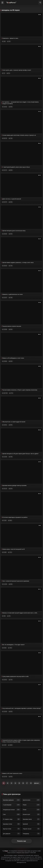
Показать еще (21, 841)
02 (8, 783)
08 (31, 783)
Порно (6, 851)
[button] (2, 3)
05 (19, 783)
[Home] (11, 3)
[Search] (40, 3)
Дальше (37, 783)
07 (27, 783)
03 (11, 783)
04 (15, 783)
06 (23, 783)
